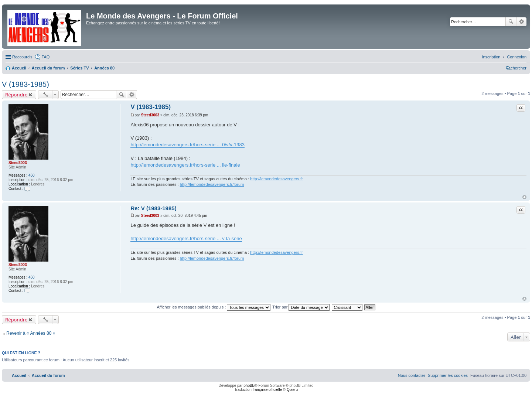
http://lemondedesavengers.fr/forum (212, 184)
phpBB (249, 386)
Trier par (301, 307)
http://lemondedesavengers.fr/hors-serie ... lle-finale (185, 165)
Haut (524, 197)
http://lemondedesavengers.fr (276, 179)
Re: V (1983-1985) (153, 208)
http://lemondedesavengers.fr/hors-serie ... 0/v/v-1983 (187, 145)
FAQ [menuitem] (45, 57)
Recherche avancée (521, 22)
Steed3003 (18, 163)
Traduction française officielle (258, 390)
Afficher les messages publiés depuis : (214, 307)
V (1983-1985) (25, 84)
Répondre (16, 95)
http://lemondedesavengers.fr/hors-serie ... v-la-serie (186, 238)
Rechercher (511, 22)
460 (32, 175)
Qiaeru (292, 390)
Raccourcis (22, 57)
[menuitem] (517, 57)
